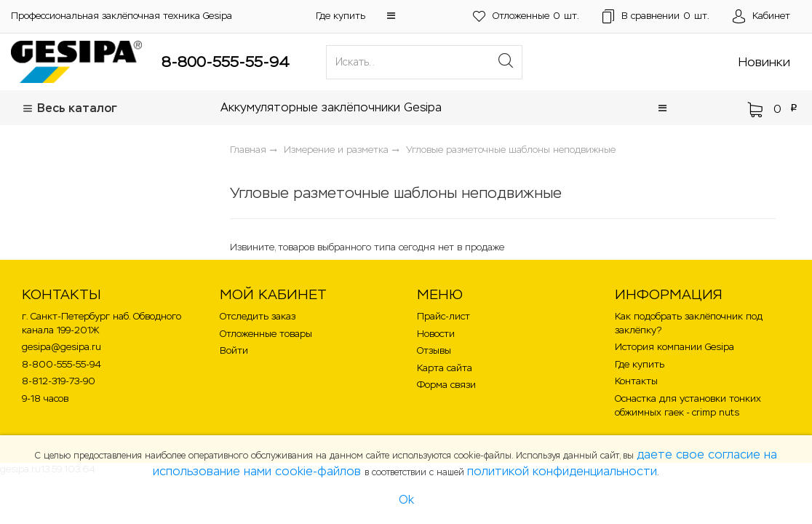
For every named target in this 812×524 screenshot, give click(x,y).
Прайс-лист (443, 316)
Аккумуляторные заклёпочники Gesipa (331, 107)
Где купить (341, 16)
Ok (406, 500)
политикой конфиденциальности (562, 471)
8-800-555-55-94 (226, 62)
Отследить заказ (258, 316)
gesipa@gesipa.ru (61, 347)
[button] (391, 16)
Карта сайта (445, 368)
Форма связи (446, 385)
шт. (526, 16)
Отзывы (434, 350)
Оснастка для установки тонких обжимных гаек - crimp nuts (688, 405)
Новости (436, 334)
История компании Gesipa (674, 347)
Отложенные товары (266, 334)
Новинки (764, 62)
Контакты (636, 381)
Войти (234, 350)
